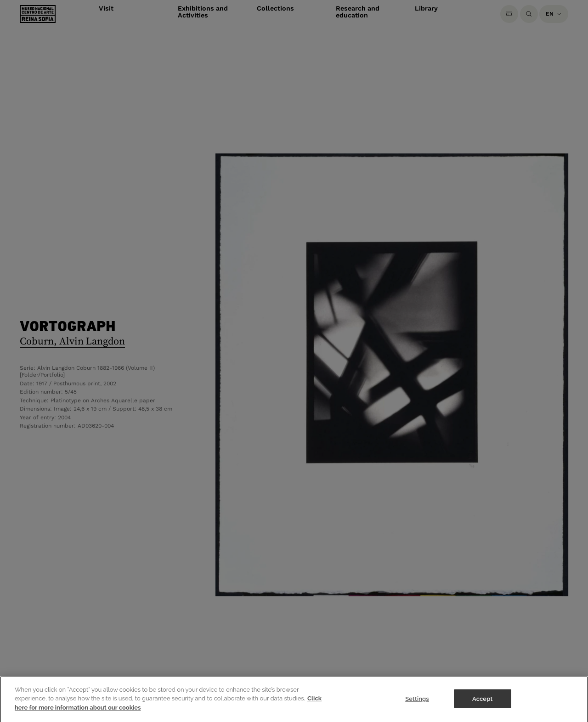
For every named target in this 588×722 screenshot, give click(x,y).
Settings (417, 708)
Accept (482, 708)
